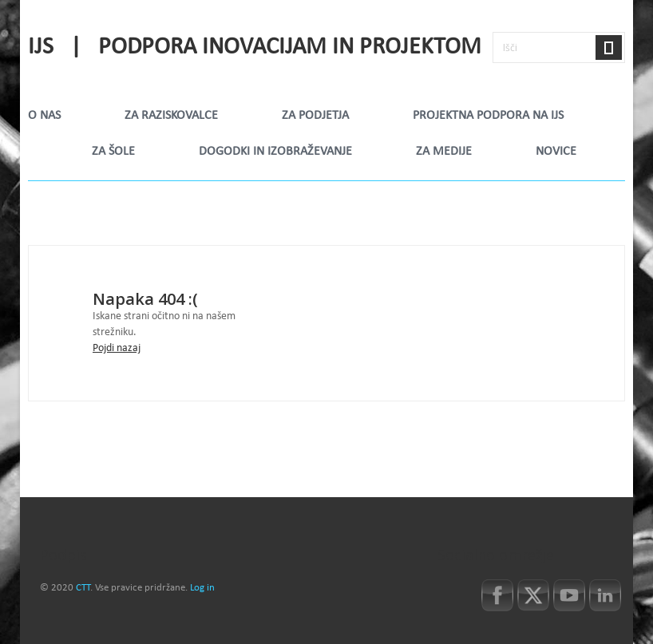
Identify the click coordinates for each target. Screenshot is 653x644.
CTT (83, 588)
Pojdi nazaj (117, 348)
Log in (202, 588)
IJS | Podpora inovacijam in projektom (255, 48)
